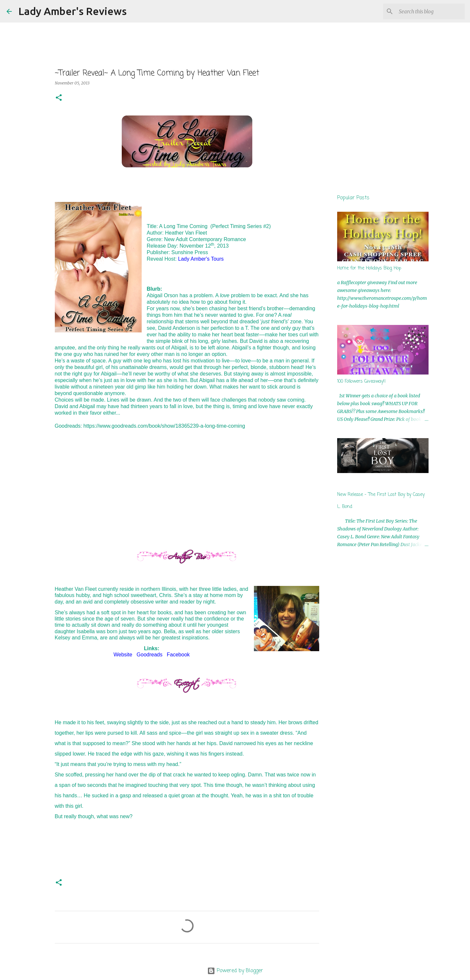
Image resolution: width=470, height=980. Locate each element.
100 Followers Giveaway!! (361, 382)
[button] (59, 98)
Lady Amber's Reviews (72, 11)
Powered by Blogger (235, 971)
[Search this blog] (431, 11)
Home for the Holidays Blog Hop (369, 268)
